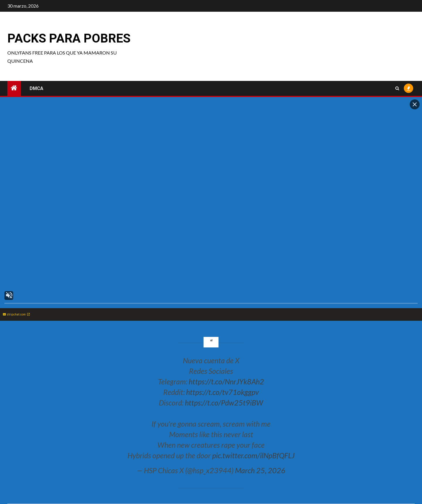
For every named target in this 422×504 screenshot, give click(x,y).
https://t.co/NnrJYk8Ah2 (226, 381)
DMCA (36, 88)
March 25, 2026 (260, 470)
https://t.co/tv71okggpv (222, 392)
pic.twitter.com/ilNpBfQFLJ (253, 455)
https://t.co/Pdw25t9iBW (224, 403)
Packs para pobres (69, 38)
